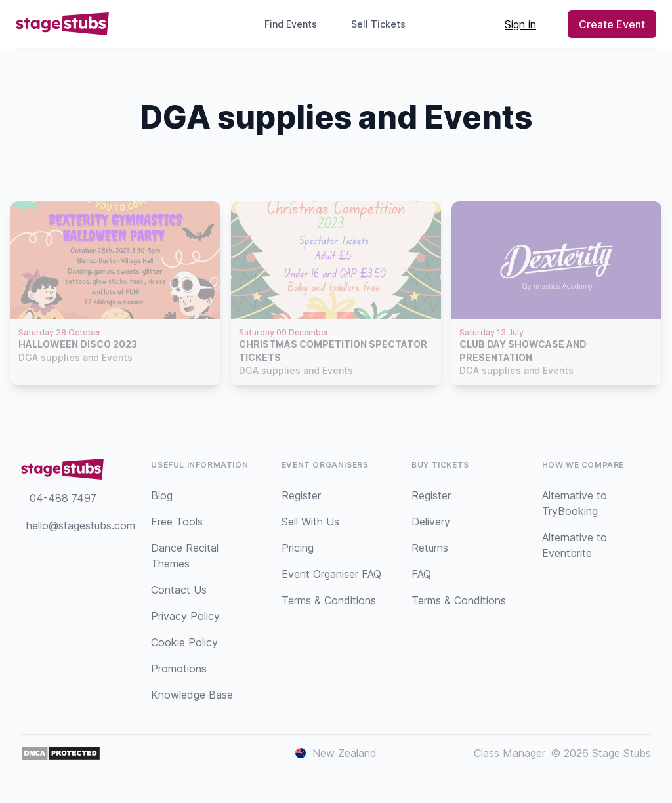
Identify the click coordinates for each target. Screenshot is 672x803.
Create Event (612, 24)
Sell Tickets (384, 24)
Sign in (520, 24)
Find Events (291, 24)
